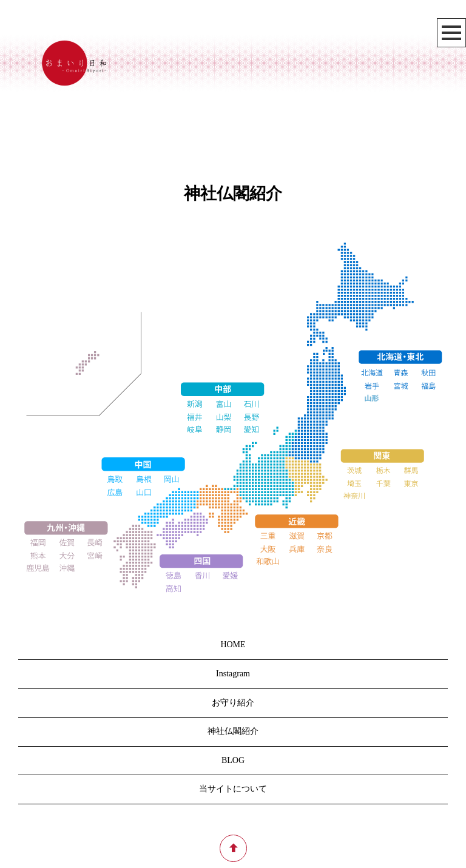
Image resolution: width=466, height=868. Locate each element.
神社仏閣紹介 (233, 731)
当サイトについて (233, 789)
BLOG (233, 760)
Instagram (233, 674)
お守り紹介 (233, 703)
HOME (233, 644)
